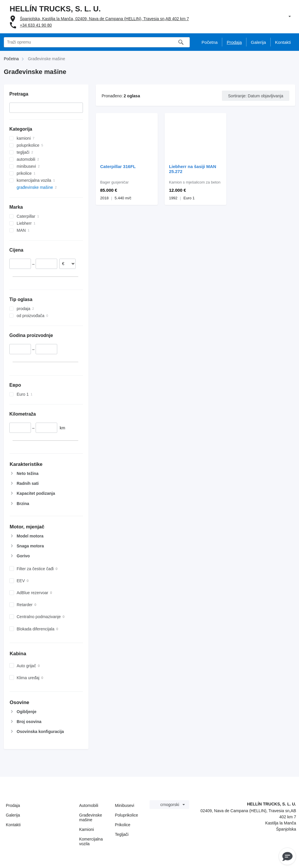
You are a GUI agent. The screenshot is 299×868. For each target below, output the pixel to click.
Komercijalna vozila (91, 841)
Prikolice (123, 825)
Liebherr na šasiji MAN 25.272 (193, 169)
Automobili (89, 805)
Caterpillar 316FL (118, 166)
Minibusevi (125, 805)
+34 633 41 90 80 (36, 25)
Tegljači (122, 834)
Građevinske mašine (91, 817)
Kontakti (13, 825)
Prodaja (13, 805)
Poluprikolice (127, 815)
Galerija (13, 815)
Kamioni (87, 829)
